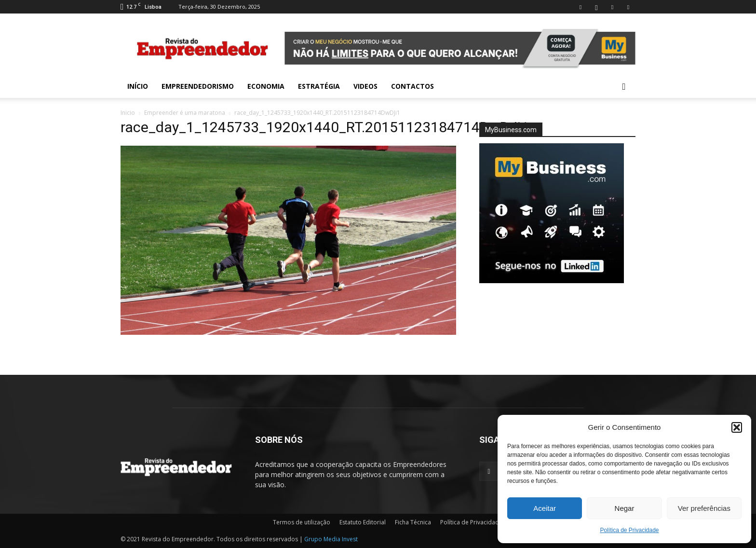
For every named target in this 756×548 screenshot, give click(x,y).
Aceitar (545, 508)
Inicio (128, 113)
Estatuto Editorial (363, 522)
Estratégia (319, 86)
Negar (625, 508)
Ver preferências (704, 508)
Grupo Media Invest (331, 539)
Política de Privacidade (629, 530)
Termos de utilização (302, 522)
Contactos (412, 86)
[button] (737, 427)
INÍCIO (138, 86)
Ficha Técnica (413, 522)
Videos (365, 86)
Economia (266, 86)
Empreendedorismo (198, 86)
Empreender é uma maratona (185, 113)
